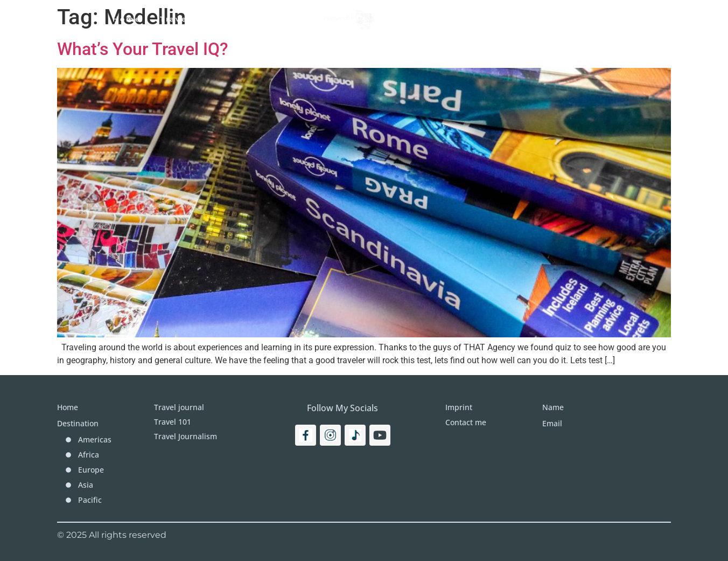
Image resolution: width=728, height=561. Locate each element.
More (492, 19)
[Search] (626, 19)
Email (552, 423)
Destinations (428, 19)
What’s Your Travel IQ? (143, 49)
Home (127, 19)
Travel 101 (185, 19)
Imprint (543, 19)
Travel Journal (265, 19)
